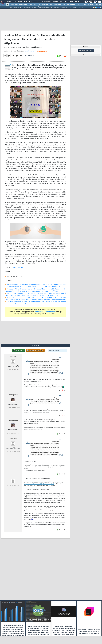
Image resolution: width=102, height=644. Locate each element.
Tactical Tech (16, 268)
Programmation (71, 5)
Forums (9, 2)
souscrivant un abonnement (45, 312)
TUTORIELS (13, 7)
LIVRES (34, 7)
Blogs (31, 2)
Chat (37, 2)
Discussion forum (86, 50)
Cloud (31, 5)
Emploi (55, 2)
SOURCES (56, 7)
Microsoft (45, 5)
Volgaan (13, 357)
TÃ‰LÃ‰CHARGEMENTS (45, 7)
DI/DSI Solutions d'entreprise (19, 5)
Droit (71, 2)
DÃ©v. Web (57, 5)
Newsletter (46, 2)
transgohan (13, 395)
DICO (74, 7)
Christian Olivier (29, 51)
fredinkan (13, 439)
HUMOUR (80, 7)
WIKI (70, 7)
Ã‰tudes (63, 2)
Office (85, 5)
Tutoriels (18, 2)
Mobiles (91, 5)
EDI (64, 5)
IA (35, 5)
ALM (39, 5)
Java (51, 5)
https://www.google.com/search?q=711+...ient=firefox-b (39, 484)
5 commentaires (42, 51)
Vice (23, 268)
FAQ (25, 2)
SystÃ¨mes (98, 5)
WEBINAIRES (26, 7)
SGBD (79, 5)
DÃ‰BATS (64, 7)
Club (77, 2)
